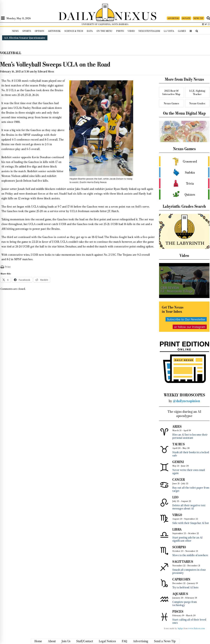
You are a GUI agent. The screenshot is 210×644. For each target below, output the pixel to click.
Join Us (66, 641)
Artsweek (54, 31)
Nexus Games (171, 103)
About (52, 641)
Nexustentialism (149, 31)
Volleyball (11, 53)
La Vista (169, 31)
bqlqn (180, 628)
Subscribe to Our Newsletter (186, 319)
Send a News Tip (165, 641)
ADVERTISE (173, 18)
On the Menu (105, 31)
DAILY (77, 15)
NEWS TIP (198, 18)
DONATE (186, 18)
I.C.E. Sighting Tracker (197, 92)
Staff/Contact (85, 641)
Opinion (40, 31)
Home (38, 641)
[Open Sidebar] (3, 18)
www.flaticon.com (197, 628)
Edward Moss (46, 71)
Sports (27, 31)
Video (131, 31)
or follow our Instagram (190, 327)
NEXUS (136, 15)
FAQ (125, 641)
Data (90, 31)
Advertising (141, 641)
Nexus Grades (197, 103)
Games (182, 31)
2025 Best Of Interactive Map (171, 92)
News (15, 31)
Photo (120, 31)
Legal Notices (107, 641)
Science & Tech (74, 31)
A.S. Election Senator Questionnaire (25, 38)
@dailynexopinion (186, 401)
